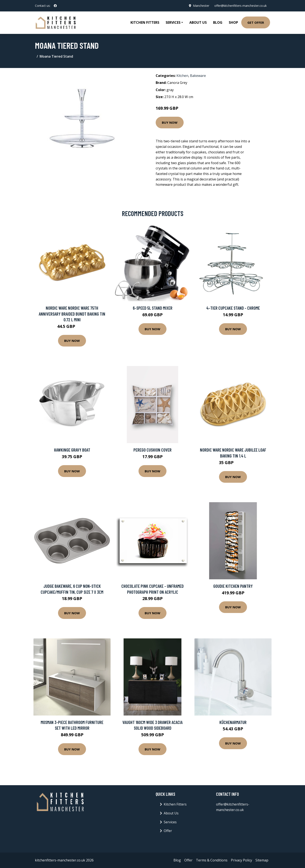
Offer (168, 831)
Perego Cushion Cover (152, 450)
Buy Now (170, 122)
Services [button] (173, 22)
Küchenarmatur (233, 722)
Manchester (201, 6)
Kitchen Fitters (145, 22)
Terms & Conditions (212, 860)
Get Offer (256, 22)
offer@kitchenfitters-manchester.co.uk (241, 6)
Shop (233, 22)
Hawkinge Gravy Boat (72, 450)
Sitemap (262, 860)
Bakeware (198, 76)
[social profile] (55, 6)
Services (170, 822)
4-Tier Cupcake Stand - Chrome (233, 308)
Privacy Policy (241, 860)
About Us (198, 22)
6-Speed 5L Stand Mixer (153, 308)
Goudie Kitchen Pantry (233, 586)
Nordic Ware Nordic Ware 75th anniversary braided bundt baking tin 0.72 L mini (72, 314)
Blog (218, 22)
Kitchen (182, 76)
